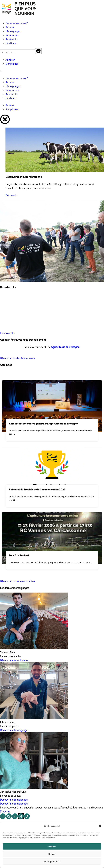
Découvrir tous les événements (18, 358)
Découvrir (11, 195)
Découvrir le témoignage (14, 660)
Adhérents (12, 39)
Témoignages (13, 31)
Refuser (52, 854)
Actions (10, 27)
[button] (100, 826)
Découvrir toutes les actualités (17, 581)
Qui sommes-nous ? (17, 23)
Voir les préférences (52, 861)
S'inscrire (5, 811)
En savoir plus (8, 333)
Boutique (11, 43)
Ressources (12, 35)
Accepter (52, 846)
